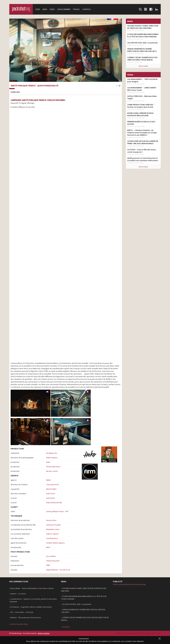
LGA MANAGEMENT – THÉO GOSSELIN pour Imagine (142, 80)
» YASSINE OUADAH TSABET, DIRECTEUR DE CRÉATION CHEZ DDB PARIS (84, 590)
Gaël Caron (51, 494)
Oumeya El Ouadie (53, 525)
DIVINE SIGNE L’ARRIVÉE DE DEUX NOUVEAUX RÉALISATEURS (140, 114)
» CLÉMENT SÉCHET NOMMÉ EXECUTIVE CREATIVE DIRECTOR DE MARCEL (85, 619)
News (45, 9)
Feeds (53, 9)
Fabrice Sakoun (52, 534)
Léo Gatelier (51, 556)
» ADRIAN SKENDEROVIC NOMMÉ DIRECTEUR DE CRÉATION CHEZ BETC (83, 611)
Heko (13, 376)
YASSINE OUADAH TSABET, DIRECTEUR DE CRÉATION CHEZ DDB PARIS (143, 27)
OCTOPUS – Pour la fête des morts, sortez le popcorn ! (142, 151)
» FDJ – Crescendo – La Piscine (21, 612)
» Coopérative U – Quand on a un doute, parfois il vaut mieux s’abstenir (33, 600)
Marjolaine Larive (53, 529)
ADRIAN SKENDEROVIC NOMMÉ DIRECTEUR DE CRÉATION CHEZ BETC (142, 50)
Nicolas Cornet (52, 471)
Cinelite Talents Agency (55, 543)
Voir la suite (143, 66)
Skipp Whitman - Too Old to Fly (58, 570)
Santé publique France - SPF (57, 511)
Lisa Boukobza (52, 538)
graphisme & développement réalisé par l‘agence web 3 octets (139, 633)
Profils (77, 9)
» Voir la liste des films (19, 624)
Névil (48, 547)
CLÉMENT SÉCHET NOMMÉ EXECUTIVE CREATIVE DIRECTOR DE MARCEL (142, 59)
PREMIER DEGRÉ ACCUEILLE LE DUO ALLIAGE (141, 123)
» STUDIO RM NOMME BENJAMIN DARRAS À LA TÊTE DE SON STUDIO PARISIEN (84, 598)
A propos (87, 9)
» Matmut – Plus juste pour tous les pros (25, 617)
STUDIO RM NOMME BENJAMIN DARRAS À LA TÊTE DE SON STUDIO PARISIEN (143, 35)
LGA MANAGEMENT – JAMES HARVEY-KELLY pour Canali (142, 89)
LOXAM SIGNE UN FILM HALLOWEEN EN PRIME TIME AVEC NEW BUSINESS (143, 142)
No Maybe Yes (52, 453)
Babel (48, 480)
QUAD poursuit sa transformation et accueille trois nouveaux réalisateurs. (143, 159)
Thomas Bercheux (53, 467)
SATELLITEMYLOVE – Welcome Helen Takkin (142, 97)
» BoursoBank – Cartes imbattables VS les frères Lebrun (31, 588)
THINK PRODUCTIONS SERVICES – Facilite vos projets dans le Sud (141, 106)
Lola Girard (50, 498)
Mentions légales (44, 633)
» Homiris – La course (18, 594)
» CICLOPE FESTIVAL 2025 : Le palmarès (76, 604)
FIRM (48, 565)
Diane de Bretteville (54, 503)
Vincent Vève (51, 520)
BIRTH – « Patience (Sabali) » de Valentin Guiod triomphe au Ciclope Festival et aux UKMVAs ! (142, 133)
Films (38, 9)
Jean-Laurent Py (53, 484)
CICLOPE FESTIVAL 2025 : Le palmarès (143, 43)
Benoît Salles (51, 489)
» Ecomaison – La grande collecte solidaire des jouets (31, 607)
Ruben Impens (52, 458)
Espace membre (64, 9)
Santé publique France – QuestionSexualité (35, 86)
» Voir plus (65, 627)
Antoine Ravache (53, 561)
